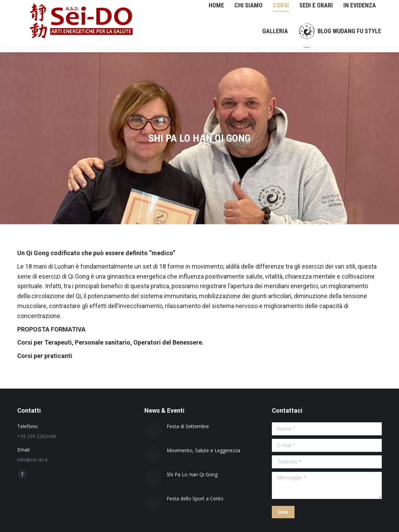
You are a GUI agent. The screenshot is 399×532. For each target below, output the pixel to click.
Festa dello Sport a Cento (195, 498)
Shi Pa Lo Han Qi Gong (192, 474)
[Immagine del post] (153, 431)
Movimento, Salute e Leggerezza (203, 450)
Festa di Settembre (188, 426)
